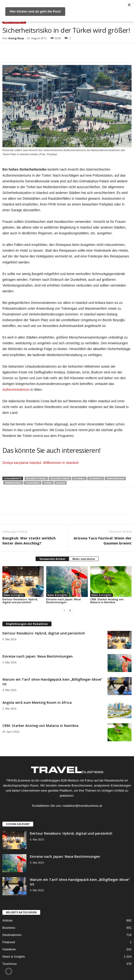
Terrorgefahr (115, 478)
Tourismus (33, 483)
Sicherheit (96, 478)
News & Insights (14, 22)
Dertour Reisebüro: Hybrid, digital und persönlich (20, 601)
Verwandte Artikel (52, 559)
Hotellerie (9, 949)
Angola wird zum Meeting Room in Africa (37, 702)
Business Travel (36, 478)
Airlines (8, 920)
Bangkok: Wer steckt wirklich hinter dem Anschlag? (29, 541)
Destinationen (12, 935)
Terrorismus (13, 483)
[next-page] (70, 610)
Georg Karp (16, 38)
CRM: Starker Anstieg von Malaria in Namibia (107, 601)
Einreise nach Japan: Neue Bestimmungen (64, 601)
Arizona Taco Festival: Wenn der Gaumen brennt (103, 541)
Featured (9, 942)
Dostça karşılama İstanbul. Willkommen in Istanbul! (41, 463)
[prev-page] (64, 610)
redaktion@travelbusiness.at (82, 806)
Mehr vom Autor (84, 559)
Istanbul (79, 478)
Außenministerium (16, 390)
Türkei (48, 483)
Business (9, 928)
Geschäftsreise (60, 478)
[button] (9, 971)
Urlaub (61, 483)
